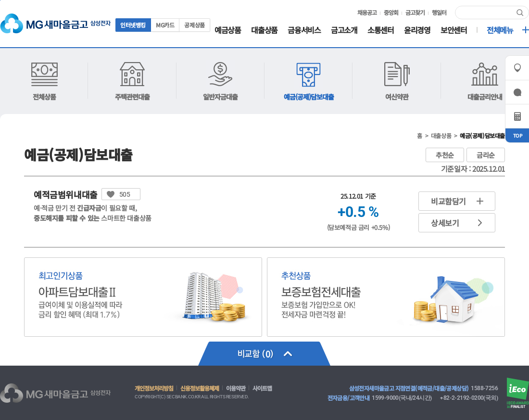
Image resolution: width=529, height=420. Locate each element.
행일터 (439, 13)
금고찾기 (415, 13)
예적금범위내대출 (66, 194)
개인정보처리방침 (154, 388)
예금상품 (227, 31)
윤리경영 (417, 31)
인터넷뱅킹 (133, 25)
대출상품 (264, 31)
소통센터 (380, 31)
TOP (517, 135)
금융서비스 (304, 31)
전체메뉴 (500, 31)
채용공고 (367, 13)
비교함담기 (448, 201)
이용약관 (236, 388)
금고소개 (344, 31)
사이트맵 (262, 388)
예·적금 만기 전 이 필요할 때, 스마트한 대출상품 (93, 213)
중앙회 (391, 13)
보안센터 (453, 31)
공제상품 (194, 25)
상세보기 (445, 223)
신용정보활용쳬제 (200, 388)
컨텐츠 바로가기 (0, 0)
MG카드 (165, 25)
